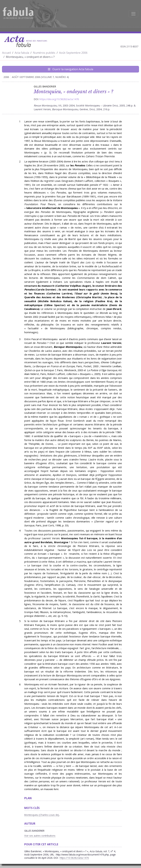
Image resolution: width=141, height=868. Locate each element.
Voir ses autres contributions (40, 836)
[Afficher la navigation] (133, 14)
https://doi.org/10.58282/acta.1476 (59, 99)
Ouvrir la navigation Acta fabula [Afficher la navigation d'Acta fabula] (70, 69)
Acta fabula (22, 53)
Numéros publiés (44, 53)
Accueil (6, 53)
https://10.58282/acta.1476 (74, 858)
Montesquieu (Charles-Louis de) (42, 815)
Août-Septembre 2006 (73, 53)
